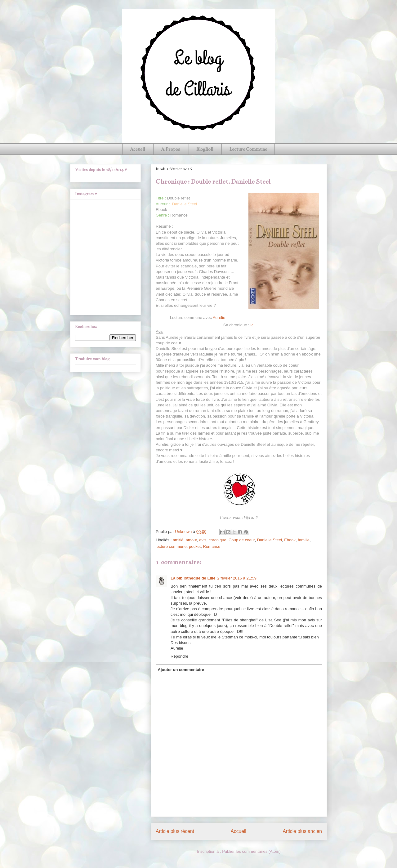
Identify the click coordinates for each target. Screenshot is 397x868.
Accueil (137, 149)
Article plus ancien (302, 831)
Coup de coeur (242, 540)
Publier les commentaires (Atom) (251, 851)
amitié (178, 540)
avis (203, 540)
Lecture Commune (248, 149)
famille (304, 540)
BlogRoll (205, 149)
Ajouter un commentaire (181, 670)
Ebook (290, 540)
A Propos (170, 149)
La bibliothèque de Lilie (193, 578)
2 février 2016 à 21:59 (237, 578)
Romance (212, 546)
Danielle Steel (270, 540)
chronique (218, 540)
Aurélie (219, 318)
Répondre (179, 656)
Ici (252, 325)
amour (191, 540)
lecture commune (171, 546)
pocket (195, 546)
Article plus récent (175, 831)
